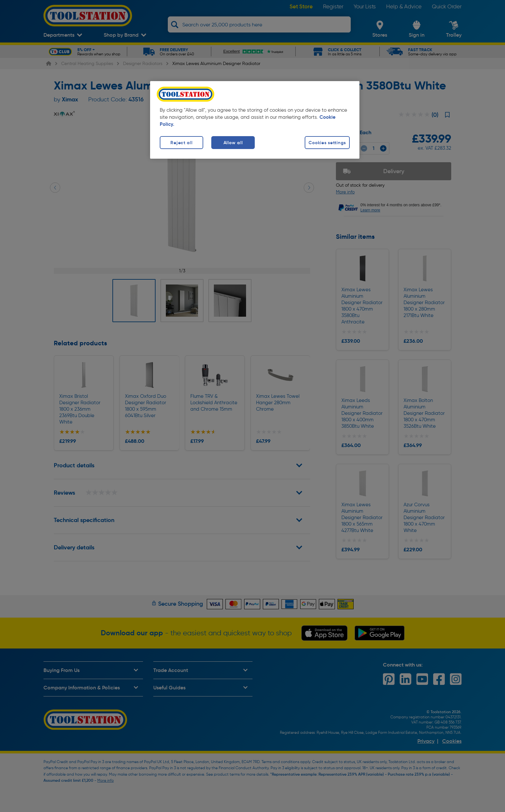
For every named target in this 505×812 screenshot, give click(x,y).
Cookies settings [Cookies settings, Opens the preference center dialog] (327, 143)
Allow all (233, 143)
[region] (255, 120)
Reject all (181, 143)
